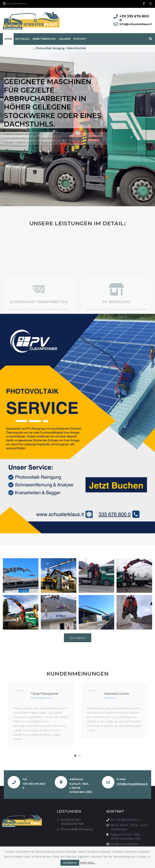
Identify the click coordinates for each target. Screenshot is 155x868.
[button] (78, 638)
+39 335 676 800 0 (134, 18)
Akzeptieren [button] (70, 863)
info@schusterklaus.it (132, 784)
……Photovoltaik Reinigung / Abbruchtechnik (66, 48)
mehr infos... (88, 862)
